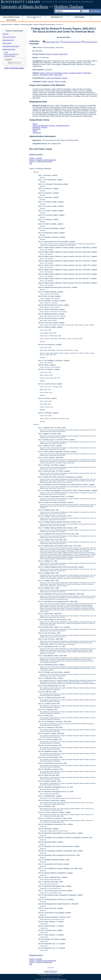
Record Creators (11, 20)
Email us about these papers (14, 68)
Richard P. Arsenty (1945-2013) (57, 54)
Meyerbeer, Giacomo (40, 127)
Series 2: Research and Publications (43, 160)
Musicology (44, 75)
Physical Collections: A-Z (34, 17)
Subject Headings (80, 17)
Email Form (54, 972)
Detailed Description (9, 49)
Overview (6, 34)
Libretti (6, 52)
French (57, 81)
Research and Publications (11, 54)
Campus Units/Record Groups (11, 17)
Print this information (89, 42)
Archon (49, 978)
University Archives (6, 25)
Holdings (17, 25)
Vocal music (58, 75)
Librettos (64, 78)
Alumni (36, 25)
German (51, 81)
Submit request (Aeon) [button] (51, 42)
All (31, 163)
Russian (63, 81)
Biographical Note (8, 40)
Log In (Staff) (50, 968)
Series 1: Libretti (36, 158)
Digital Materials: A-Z (57, 17)
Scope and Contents (9, 37)
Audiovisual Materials (10, 56)
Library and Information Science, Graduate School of (64, 73)
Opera (51, 75)
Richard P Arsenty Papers (48, 25)
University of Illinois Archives (25, 7)
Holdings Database (69, 7)
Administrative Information (11, 46)
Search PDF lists (95, 11)
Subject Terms (7, 43)
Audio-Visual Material (53, 78)
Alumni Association (27, 25)
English (44, 81)
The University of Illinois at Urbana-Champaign (55, 979)
